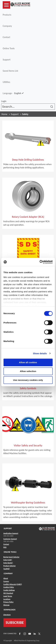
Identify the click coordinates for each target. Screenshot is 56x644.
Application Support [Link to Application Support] (11, 533)
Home (4, 114)
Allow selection (28, 371)
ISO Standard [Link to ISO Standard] (8, 593)
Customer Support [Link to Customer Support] (10, 539)
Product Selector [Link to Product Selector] (10, 566)
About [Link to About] (6, 578)
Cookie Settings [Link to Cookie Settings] (9, 590)
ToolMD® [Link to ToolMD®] (7, 569)
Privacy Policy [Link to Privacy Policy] (9, 602)
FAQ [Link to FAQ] (5, 547)
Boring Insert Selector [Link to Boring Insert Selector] (11, 557)
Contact (6, 37)
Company (7, 26)
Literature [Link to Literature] (7, 615)
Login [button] (4, 101)
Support (7, 60)
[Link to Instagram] (24, 634)
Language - (13, 93)
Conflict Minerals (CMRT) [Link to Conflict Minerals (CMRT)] (13, 584)
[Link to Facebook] (19, 634)
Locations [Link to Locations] (7, 599)
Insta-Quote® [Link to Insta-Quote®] (8, 563)
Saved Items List (10, 71)
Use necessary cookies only (28, 380)
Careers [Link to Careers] (6, 581)
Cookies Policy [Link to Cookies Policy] (9, 587)
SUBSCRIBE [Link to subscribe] (15, 622)
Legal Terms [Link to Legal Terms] (8, 596)
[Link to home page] (20, 5)
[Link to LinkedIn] (34, 634)
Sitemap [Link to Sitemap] (6, 605)
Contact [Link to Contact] (6, 544)
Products (7, 15)
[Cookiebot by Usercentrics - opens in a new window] (40, 262)
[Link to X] (39, 634)
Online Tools (9, 48)
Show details (40, 353)
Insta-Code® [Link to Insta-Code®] (8, 560)
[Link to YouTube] (29, 634)
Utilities (6, 82)
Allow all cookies (28, 362)
